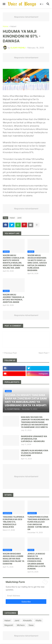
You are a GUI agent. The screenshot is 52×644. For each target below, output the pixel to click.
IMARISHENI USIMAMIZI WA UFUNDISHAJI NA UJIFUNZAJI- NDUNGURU (34, 439)
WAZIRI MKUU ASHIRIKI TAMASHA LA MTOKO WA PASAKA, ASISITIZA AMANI (13, 298)
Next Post (43, 353)
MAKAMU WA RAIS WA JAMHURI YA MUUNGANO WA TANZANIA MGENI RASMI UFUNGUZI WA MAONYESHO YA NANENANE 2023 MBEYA (35, 422)
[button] (4, 4)
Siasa (31, 625)
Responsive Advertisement (26, 17)
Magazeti (9, 625)
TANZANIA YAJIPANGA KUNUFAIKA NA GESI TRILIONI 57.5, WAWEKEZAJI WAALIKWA (13, 522)
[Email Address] (26, 595)
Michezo (21, 625)
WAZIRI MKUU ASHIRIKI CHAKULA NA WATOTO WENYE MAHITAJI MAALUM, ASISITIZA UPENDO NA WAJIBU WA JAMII (14, 262)
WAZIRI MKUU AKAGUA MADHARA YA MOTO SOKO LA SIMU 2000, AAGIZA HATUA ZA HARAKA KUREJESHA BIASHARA (37, 263)
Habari (13, 26)
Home (5, 26)
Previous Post (10, 353)
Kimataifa (27, 620)
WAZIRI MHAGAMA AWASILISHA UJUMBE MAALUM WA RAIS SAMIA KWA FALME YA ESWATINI (14, 559)
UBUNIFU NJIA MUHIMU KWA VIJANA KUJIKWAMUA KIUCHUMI (35, 453)
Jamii (19, 218)
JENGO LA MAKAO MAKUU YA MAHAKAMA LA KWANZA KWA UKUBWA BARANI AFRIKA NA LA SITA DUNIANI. (36, 561)
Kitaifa (38, 620)
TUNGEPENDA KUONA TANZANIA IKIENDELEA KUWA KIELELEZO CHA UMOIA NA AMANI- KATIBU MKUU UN (38, 523)
